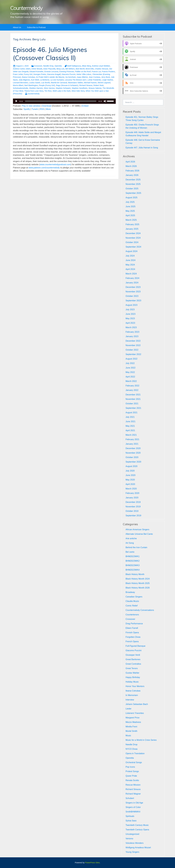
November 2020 (133, 453)
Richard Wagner (133, 794)
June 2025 (130, 206)
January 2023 (132, 336)
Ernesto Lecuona (51, 72)
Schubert (130, 798)
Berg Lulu (60, 69)
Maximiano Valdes (75, 83)
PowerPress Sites (92, 863)
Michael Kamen (90, 83)
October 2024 (132, 242)
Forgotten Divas (133, 637)
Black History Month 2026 (138, 588)
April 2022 (130, 377)
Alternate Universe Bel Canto (139, 534)
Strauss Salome (95, 88)
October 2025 (132, 189)
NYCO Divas (132, 749)
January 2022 (132, 390)
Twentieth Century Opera (137, 830)
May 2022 (130, 372)
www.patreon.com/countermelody (44, 168)
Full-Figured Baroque (135, 646)
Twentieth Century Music (137, 825)
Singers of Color (133, 807)
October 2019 (132, 511)
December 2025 (133, 180)
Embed (85, 106)
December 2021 (133, 395)
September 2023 (133, 301)
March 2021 (131, 435)
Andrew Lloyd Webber (101, 66)
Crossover (38, 66)
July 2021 (130, 417)
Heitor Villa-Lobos (84, 74)
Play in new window (31, 106)
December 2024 (133, 233)
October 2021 (132, 404)
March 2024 (131, 274)
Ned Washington (31, 85)
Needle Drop (48, 66)
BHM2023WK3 (133, 565)
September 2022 (133, 354)
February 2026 (132, 171)
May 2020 (130, 480)
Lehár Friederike (94, 80)
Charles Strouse (102, 69)
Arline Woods (37, 69)
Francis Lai (96, 72)
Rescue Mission (133, 785)
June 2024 (130, 260)
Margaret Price (132, 718)
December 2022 (133, 341)
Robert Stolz (99, 85)
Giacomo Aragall (54, 74)
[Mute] (105, 101)
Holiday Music (132, 682)
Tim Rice (48, 91)
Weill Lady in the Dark (62, 91)
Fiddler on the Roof (83, 72)
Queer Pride (131, 776)
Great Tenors (132, 668)
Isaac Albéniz (82, 77)
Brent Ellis (90, 69)
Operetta (58, 66)
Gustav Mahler (132, 673)
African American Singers (137, 530)
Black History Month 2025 (138, 583)
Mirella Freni (131, 727)
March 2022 (131, 381)
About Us (17, 27)
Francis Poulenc (108, 72)
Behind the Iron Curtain (136, 547)
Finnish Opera (132, 633)
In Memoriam (132, 695)
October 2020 (132, 457)
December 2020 (133, 448)
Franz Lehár (18, 74)
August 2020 (131, 466)
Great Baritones (133, 659)
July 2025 (130, 202)
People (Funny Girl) (47, 85)
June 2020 (130, 475)
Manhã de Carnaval (59, 83)
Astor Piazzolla (49, 69)
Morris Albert (18, 85)
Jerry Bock (106, 77)
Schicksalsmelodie (21, 88)
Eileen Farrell (132, 628)
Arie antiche (131, 538)
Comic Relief (132, 606)
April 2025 (130, 215)
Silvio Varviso (49, 88)
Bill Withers (70, 69)
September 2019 (133, 516)
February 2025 (132, 224)
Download (47, 106)
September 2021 (133, 408)
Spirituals (130, 816)
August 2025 (131, 198)
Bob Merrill (80, 69)
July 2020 (130, 471)
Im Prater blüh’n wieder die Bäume (50, 77)
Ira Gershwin (71, 77)
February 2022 (132, 386)
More (48, 109)
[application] (64, 101)
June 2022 (130, 368)
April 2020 (130, 484)
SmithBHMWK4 (133, 812)
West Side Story (78, 91)
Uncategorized (132, 834)
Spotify (27, 109)
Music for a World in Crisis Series (141, 740)
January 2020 (132, 498)
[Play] (16, 101)
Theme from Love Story (34, 91)
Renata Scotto (132, 780)
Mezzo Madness (133, 722)
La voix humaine (57, 80)
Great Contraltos (133, 664)
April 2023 (130, 323)
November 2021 (133, 399)
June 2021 (130, 421)
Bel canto (130, 552)
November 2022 (133, 345)
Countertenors (132, 615)
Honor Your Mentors (135, 686)
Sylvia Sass (131, 821)
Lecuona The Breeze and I (76, 80)
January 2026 (132, 175)
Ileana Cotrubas (28, 77)
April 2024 (130, 269)
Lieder (128, 709)
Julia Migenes (24, 80)
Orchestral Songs (134, 762)
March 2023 (131, 327)
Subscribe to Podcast (36, 27)
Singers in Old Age (134, 803)
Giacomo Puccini (69, 74)
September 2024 (133, 247)
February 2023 (132, 332)
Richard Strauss (86, 85)
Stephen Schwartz (63, 88)
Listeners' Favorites (135, 713)
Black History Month (135, 574)
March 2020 (131, 489)
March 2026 (131, 166)
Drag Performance (134, 624)
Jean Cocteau (94, 77)
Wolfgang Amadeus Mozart (138, 848)
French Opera (132, 641)
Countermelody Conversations (140, 610)
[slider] (61, 101)
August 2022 (131, 359)
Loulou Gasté (35, 83)
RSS (42, 109)
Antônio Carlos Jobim (22, 69)
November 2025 (133, 184)
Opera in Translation (135, 753)
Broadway (130, 592)
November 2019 (133, 507)
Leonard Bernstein (20, 83)
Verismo (129, 839)
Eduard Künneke (36, 72)
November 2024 (133, 238)
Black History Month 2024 (138, 579)
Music (128, 736)
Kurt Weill (35, 80)
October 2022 (132, 350)
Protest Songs (132, 771)
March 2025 (131, 220)
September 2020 (133, 462)
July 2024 (130, 256)
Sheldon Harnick (36, 88)
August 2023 (131, 305)
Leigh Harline (108, 80)
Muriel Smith (131, 731)
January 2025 (132, 229)
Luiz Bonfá (45, 83)
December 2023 (133, 287)
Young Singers (132, 852)
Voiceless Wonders (134, 843)
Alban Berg (86, 66)
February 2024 (132, 278)
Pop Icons (130, 767)
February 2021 (132, 439)
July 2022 (130, 363)
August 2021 (131, 413)
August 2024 (131, 251)
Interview (130, 700)
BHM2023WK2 (133, 561)
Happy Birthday (133, 677)
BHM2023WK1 (133, 556)
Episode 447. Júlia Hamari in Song (142, 148)
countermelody (34, 94)
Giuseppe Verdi (133, 655)
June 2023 (130, 314)
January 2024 (132, 283)
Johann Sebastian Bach (137, 704)
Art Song (130, 543)
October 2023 (132, 296)
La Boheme (45, 80)
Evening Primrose (67, 72)
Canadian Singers (134, 597)
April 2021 (130, 430)
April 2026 (130, 162)
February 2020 (132, 493)
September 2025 (133, 193)
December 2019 (133, 502)
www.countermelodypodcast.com (55, 164)
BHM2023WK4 (133, 570)
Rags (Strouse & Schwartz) (67, 85)
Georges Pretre (40, 74)
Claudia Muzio (132, 601)
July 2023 (130, 310)
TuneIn (35, 109)
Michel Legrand (104, 83)
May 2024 (130, 265)
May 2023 (130, 318)
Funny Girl (28, 74)
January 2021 (132, 444)
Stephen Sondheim (80, 88)
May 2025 (130, 211)
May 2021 (130, 426)
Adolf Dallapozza (74, 66)
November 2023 (133, 292)
